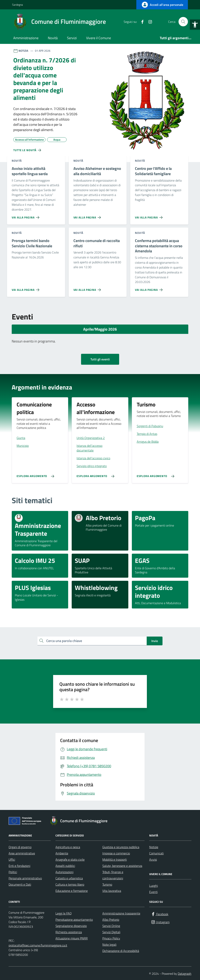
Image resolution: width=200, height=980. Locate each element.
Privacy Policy (111, 938)
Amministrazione (26, 38)
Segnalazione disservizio (71, 926)
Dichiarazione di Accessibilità (121, 951)
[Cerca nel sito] (183, 22)
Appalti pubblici (65, 866)
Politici (13, 872)
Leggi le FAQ (64, 913)
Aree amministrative (22, 853)
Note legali (109, 945)
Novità (53, 38)
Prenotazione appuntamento (74, 920)
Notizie (154, 847)
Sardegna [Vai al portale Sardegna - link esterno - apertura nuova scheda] (17, 5)
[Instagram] (149, 22)
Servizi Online (111, 926)
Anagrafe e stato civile (70, 859)
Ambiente (62, 853)
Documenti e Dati (20, 884)
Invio (155, 641)
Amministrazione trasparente (121, 913)
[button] (195, 25)
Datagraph (185, 974)
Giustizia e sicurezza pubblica (121, 847)
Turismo (107, 884)
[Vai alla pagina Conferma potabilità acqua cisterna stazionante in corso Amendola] (150, 288)
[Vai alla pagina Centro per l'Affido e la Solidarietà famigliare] (150, 216)
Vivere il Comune (99, 38)
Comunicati (156, 853)
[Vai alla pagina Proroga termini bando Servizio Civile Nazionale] (26, 288)
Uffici (12, 859)
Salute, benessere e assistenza (122, 866)
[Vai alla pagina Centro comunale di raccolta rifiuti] (88, 288)
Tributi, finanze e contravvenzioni (113, 875)
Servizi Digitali (111, 932)
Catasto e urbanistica (69, 878)
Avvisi (153, 859)
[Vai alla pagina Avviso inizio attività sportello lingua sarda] (26, 216)
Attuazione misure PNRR (72, 938)
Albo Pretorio (111, 920)
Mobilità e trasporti (115, 859)
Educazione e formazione (72, 891)
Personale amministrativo (25, 878)
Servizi (72, 38)
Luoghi (154, 886)
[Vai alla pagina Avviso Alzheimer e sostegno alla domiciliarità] (88, 216)
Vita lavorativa (112, 891)
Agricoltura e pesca (68, 847)
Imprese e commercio (116, 853)
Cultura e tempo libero (70, 884)
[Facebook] (141, 22)
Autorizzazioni (64, 872)
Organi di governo (20, 847)
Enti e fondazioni (19, 866)
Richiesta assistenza (69, 932)
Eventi (153, 892)
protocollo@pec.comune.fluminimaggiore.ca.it (38, 945)
